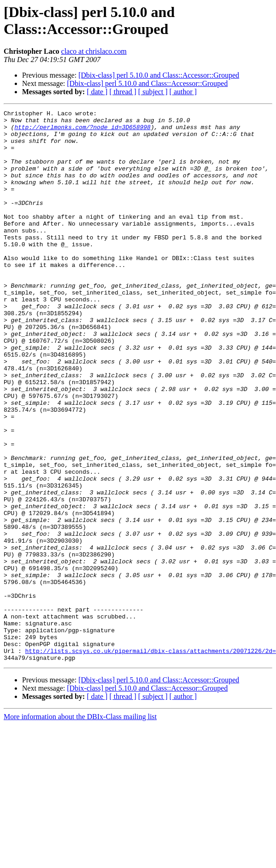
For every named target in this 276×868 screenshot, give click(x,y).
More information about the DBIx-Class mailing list (80, 827)
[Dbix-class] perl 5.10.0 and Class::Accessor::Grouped (159, 75)
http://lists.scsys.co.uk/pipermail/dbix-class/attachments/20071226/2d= (151, 760)
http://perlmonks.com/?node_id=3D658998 (82, 131)
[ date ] (97, 92)
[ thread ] (123, 92)
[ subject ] (153, 92)
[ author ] (183, 92)
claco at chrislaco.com (94, 51)
